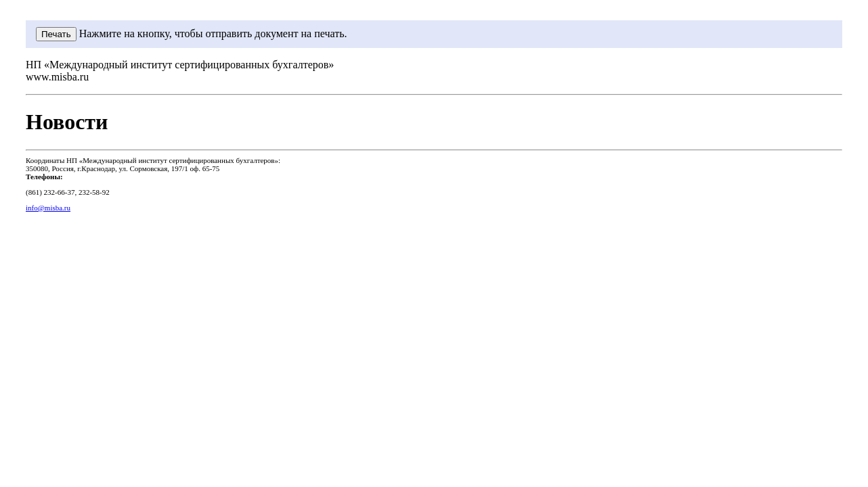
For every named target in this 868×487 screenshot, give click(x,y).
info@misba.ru (48, 208)
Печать (56, 34)
